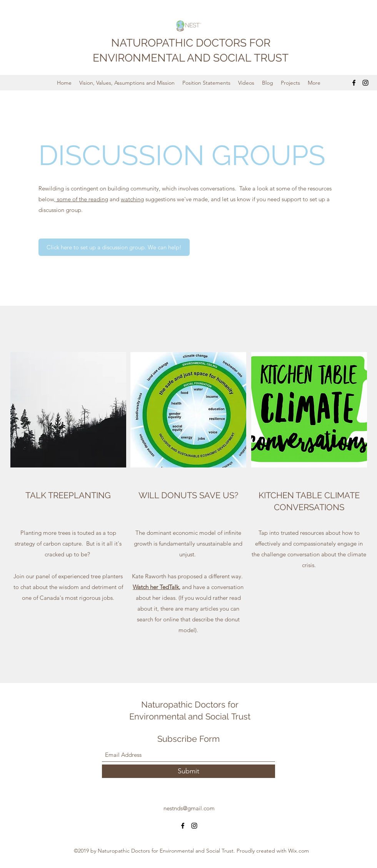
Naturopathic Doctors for (190, 704)
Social (218, 716)
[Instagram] (365, 83)
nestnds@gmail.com (189, 808)
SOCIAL (234, 58)
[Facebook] (354, 83)
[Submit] (188, 771)
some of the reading (82, 199)
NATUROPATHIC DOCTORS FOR (191, 43)
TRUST (271, 58)
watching (132, 199)
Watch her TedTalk (156, 587)
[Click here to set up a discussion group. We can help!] (114, 247)
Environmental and (167, 716)
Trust (241, 716)
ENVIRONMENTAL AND (153, 58)
